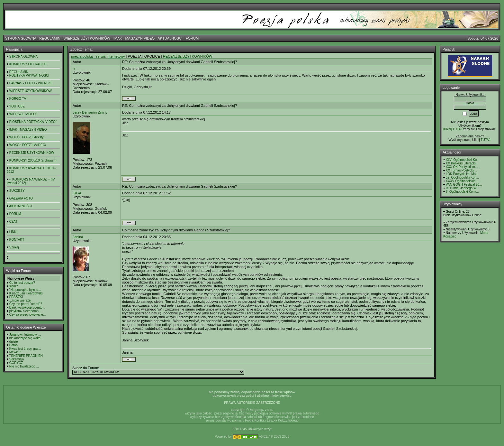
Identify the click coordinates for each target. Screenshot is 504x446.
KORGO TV (18, 99)
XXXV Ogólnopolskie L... (464, 181)
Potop (14, 345)
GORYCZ (16, 363)
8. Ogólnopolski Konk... (462, 192)
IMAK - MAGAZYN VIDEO (134, 38)
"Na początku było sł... (25, 290)
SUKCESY (17, 191)
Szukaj (14, 247)
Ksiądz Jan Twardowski (26, 293)
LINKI (13, 232)
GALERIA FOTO (21, 198)
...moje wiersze (20, 300)
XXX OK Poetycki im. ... (463, 167)
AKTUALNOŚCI (170, 38)
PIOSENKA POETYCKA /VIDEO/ (33, 122)
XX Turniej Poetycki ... (462, 170)
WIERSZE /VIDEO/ (23, 114)
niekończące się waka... (26, 338)
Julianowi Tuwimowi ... (25, 334)
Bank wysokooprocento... (27, 307)
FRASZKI (16, 297)
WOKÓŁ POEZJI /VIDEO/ (28, 145)
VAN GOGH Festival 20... (464, 185)
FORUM (192, 38)
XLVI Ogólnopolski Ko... (463, 160)
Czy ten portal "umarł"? (26, 304)
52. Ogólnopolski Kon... (462, 177)
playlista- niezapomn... (25, 311)
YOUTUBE (17, 106)
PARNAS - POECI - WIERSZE (31, 83)
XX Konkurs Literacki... (462, 163)
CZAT (13, 222)
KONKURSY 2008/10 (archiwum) (33, 160)
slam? (14, 286)
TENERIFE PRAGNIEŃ (26, 356)
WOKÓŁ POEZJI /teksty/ (27, 137)
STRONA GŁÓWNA (21, 38)
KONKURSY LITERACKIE (28, 64)
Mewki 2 (15, 352)
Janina (78, 237)
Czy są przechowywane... (27, 315)
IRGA (77, 193)
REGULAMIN (50, 38)
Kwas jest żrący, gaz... (25, 349)
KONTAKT (17, 240)
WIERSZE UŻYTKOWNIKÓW (87, 38)
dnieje (14, 342)
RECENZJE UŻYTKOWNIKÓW (32, 153)
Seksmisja (17, 359)
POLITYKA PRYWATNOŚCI (29, 75)
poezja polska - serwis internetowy (98, 56)
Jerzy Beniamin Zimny (90, 112)
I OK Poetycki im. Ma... (462, 174)
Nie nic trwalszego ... (24, 366)
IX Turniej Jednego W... (462, 188)
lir (74, 69)
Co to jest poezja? (22, 283)
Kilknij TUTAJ (453, 129)
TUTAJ (485, 140)
